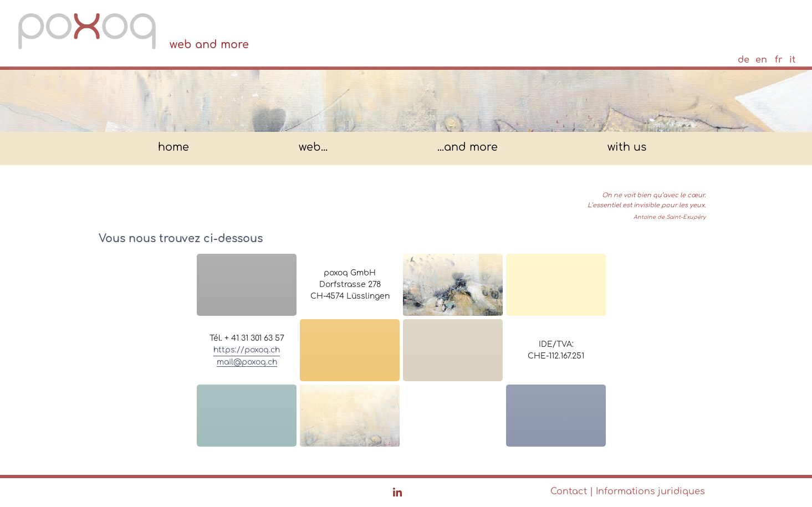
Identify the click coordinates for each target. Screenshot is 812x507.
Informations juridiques (650, 491)
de (744, 60)
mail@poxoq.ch (247, 362)
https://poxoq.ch (247, 350)
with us (627, 148)
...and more (468, 148)
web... (313, 148)
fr (779, 60)
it (792, 60)
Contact (569, 491)
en (761, 60)
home (173, 148)
